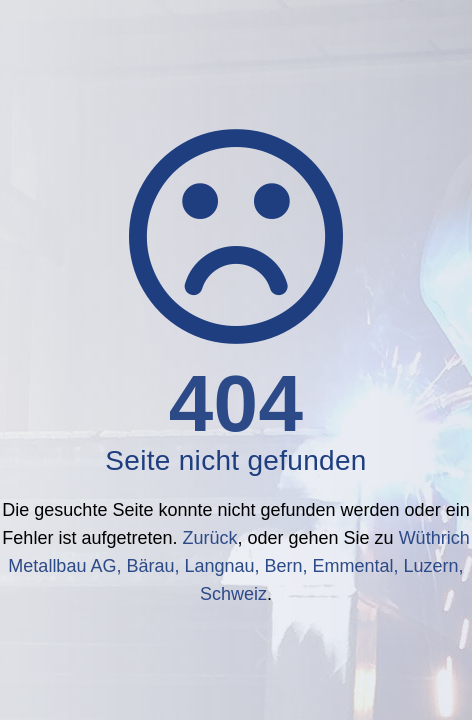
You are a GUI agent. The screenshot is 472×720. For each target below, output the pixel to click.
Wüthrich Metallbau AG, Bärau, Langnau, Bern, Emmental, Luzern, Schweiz (238, 566)
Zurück (209, 538)
